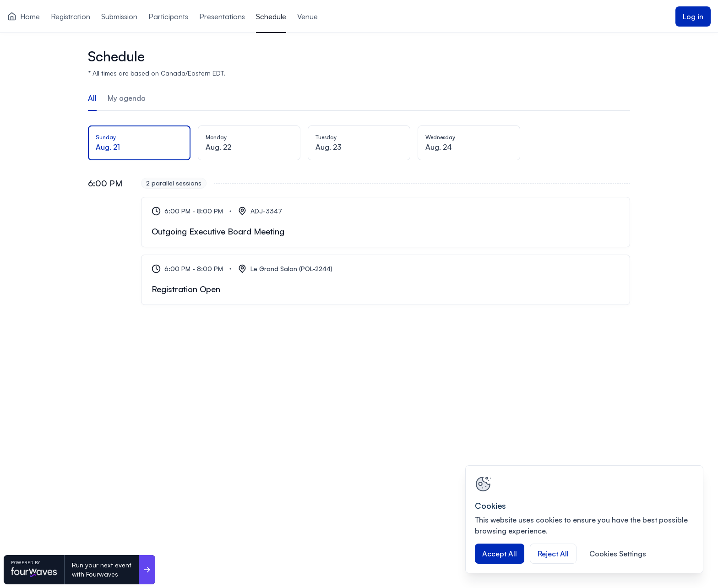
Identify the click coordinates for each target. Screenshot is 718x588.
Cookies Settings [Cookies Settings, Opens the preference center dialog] (618, 554)
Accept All (500, 554)
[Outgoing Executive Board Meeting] (386, 222)
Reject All (553, 554)
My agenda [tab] (127, 98)
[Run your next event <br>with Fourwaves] (147, 570)
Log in (693, 16)
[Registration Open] (386, 280)
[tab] (139, 144)
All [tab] (92, 98)
